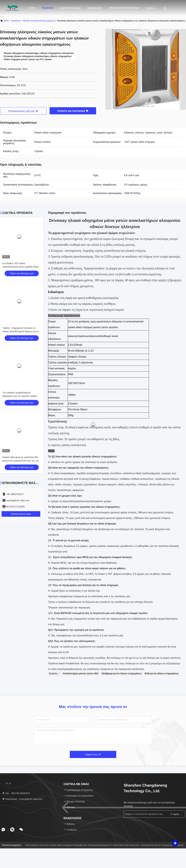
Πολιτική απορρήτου (12, 845)
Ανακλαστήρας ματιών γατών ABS (81, 673)
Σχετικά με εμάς (70, 8)
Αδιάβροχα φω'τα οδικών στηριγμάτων (121, 673)
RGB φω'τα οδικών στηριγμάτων (162, 673)
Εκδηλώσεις (95, 8)
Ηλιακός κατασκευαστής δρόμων (39, 21)
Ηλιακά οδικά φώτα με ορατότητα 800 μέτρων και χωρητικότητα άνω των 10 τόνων (20, 461)
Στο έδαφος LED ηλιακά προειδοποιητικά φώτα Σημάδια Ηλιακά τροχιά (21, 267)
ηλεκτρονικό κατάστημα (124, 8)
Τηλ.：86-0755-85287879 (16, 793)
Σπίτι (32, 8)
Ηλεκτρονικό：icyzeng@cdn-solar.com (22, 799)
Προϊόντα (48, 8)
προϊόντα (16, 21)
